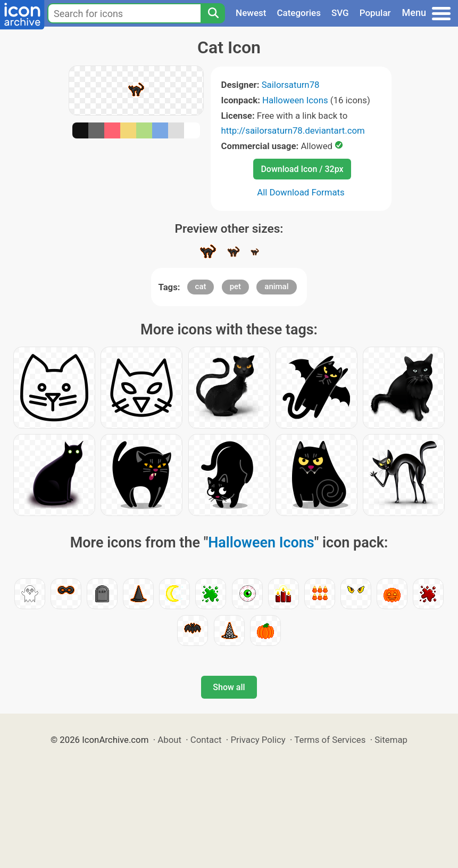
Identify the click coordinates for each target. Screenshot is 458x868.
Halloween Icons (295, 100)
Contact (206, 740)
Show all (229, 687)
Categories (299, 13)
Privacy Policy (258, 740)
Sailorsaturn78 (291, 85)
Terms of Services (330, 740)
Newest (251, 13)
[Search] (213, 13)
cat (201, 286)
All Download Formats (301, 192)
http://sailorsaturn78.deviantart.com (293, 130)
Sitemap (391, 740)
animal (276, 286)
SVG (340, 13)
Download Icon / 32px (302, 169)
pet (235, 286)
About (169, 740)
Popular (375, 13)
